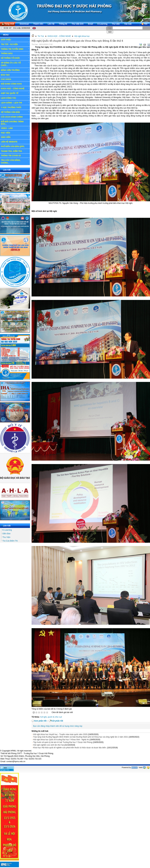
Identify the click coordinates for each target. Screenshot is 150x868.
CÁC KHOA (15, 79)
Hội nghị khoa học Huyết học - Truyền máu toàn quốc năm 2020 (60, 734)
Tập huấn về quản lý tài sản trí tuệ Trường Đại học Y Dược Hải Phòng (63, 742)
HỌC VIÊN (15, 133)
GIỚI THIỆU (15, 39)
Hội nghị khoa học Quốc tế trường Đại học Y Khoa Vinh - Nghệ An (61, 740)
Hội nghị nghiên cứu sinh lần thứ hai (48, 745)
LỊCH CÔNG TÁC (15, 98)
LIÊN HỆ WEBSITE (9, 142)
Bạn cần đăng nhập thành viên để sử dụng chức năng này (58, 726)
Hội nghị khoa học (82, 36)
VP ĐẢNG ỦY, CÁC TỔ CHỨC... (15, 64)
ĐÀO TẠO (15, 75)
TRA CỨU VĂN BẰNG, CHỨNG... (15, 161)
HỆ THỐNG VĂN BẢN (15, 112)
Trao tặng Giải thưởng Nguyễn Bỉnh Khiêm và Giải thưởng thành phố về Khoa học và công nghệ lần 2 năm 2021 (81, 737)
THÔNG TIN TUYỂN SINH (15, 49)
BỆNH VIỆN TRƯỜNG (15, 70)
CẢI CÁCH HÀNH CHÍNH (12, 117)
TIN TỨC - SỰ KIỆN (15, 44)
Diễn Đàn (6, 534)
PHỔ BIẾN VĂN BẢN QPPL (13, 147)
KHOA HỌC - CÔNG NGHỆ (15, 88)
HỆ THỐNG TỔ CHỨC (15, 58)
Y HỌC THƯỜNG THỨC (11, 107)
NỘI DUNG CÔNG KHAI (11, 84)
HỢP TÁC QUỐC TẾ (15, 93)
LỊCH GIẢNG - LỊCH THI (15, 103)
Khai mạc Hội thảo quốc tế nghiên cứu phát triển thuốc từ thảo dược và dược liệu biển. (70, 748)
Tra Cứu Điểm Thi (10, 541)
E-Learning (7, 530)
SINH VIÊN (15, 137)
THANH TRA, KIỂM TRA (12, 151)
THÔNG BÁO (15, 54)
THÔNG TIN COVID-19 (11, 156)
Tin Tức (41, 36)
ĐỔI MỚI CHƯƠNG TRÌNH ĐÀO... (12, 123)
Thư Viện (6, 537)
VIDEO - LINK (15, 128)
